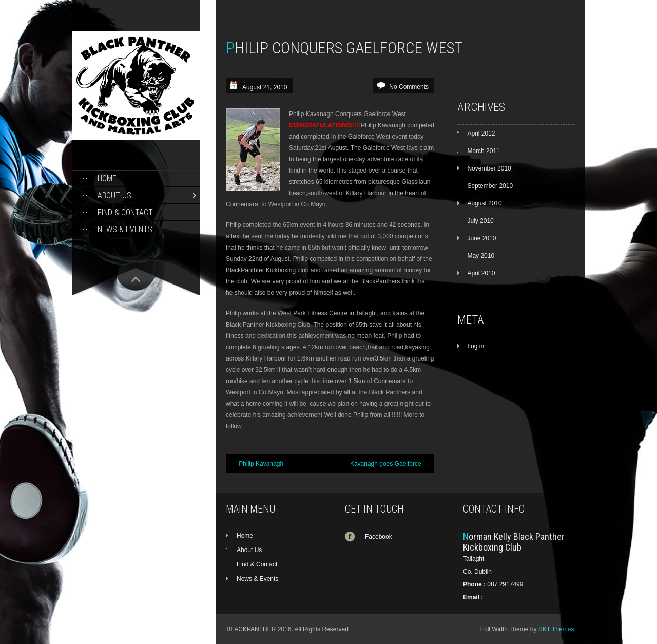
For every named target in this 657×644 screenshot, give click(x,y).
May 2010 (481, 256)
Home (107, 178)
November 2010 (489, 168)
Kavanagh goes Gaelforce (390, 464)
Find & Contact (125, 212)
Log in (476, 346)
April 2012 (481, 134)
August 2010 (484, 203)
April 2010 (481, 273)
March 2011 (483, 151)
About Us (114, 195)
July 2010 (480, 221)
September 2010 (490, 186)
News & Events (125, 229)
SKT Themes (556, 629)
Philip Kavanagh (257, 464)
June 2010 (481, 238)
